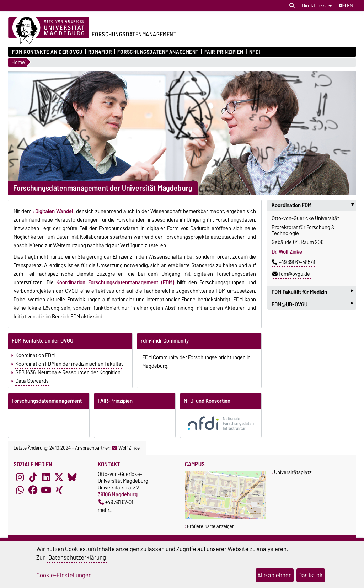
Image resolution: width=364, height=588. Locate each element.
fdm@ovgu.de (291, 274)
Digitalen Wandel (54, 211)
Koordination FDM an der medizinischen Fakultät (69, 364)
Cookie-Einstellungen (64, 575)
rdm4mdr (100, 52)
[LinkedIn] (46, 477)
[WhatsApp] (20, 490)
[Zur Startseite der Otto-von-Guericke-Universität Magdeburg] (49, 31)
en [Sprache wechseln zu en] (346, 6)
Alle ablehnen (275, 575)
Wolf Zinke (126, 448)
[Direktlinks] (317, 6)
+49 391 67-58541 (294, 262)
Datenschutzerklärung (77, 557)
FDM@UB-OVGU (312, 304)
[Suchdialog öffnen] (292, 6)
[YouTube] (46, 490)
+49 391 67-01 (116, 502)
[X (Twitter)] (59, 477)
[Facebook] (33, 490)
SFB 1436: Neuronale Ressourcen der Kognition (68, 372)
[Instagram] (20, 477)
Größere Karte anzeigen (211, 526)
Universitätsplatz (293, 472)
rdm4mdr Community (165, 341)
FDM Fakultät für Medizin (312, 292)
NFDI (255, 52)
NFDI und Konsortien (207, 401)
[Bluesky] (72, 477)
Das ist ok (311, 575)
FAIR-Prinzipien (224, 52)
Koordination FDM (35, 355)
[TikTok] (33, 477)
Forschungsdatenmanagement (158, 52)
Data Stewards (32, 381)
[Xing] (59, 490)
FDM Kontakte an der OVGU (47, 52)
